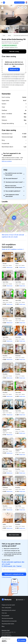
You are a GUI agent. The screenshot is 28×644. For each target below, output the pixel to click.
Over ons (4, 613)
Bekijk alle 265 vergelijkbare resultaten (13, 249)
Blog (3, 626)
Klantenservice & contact (9, 610)
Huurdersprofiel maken (8, 624)
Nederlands (21, 600)
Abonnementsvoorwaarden (9, 621)
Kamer (24, 97)
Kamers (9, 35)
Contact (22, 640)
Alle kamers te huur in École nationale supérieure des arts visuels (14, 236)
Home (4, 35)
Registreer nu (14, 69)
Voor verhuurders (6, 608)
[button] (16, 45)
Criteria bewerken (7, 577)
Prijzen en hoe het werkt (8, 605)
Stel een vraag (14, 51)
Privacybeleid (5, 616)
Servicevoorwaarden (7, 618)
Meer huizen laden (14, 535)
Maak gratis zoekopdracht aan (14, 574)
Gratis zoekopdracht (19, 3)
